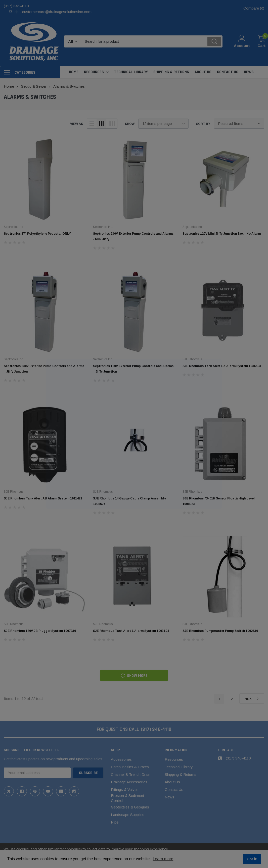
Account (242, 46)
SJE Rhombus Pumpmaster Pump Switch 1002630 (220, 631)
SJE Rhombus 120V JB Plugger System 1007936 (40, 631)
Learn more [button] (163, 859)
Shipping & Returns (181, 774)
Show (130, 124)
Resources (94, 72)
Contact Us (174, 789)
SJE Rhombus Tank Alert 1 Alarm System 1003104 (131, 631)
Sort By (203, 124)
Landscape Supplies (128, 815)
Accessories (121, 759)
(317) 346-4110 (16, 6)
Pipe (115, 822)
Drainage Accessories (129, 782)
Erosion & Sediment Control (127, 798)
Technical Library (179, 767)
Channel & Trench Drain (131, 774)
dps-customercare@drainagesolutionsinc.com (53, 12)
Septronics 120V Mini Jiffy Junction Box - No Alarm (222, 234)
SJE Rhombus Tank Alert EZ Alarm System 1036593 (222, 366)
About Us (172, 782)
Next (252, 699)
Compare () (254, 8)
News (169, 797)
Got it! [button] (252, 859)
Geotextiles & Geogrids (130, 807)
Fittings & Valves (125, 789)
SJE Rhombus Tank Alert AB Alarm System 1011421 (43, 498)
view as (77, 124)
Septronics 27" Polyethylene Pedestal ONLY (37, 234)
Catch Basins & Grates (130, 767)
